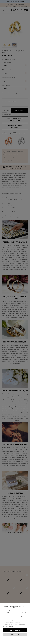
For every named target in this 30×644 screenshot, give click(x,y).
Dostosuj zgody (15, 634)
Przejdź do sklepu (15, 630)
